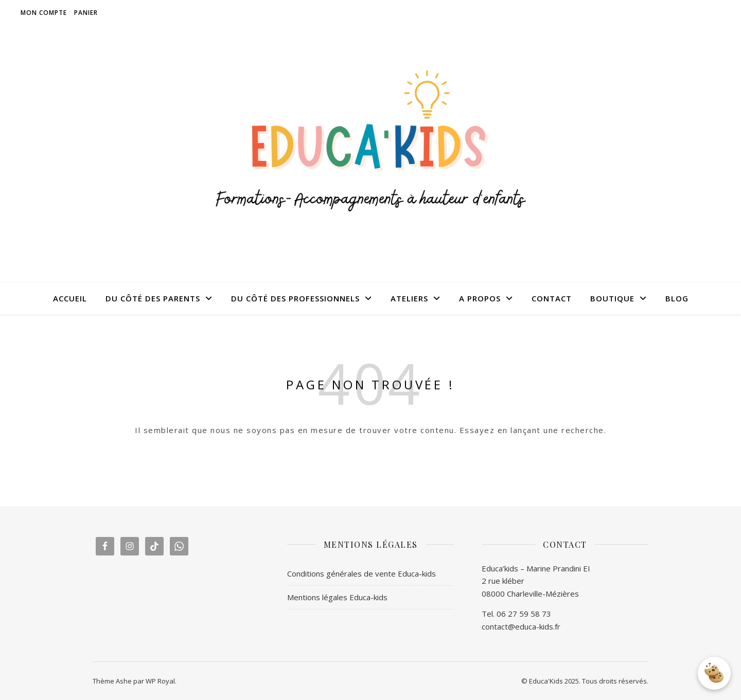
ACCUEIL (70, 298)
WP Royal (160, 681)
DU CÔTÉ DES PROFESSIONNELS (295, 298)
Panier (86, 13)
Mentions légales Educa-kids (337, 597)
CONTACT (552, 298)
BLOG (677, 298)
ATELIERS (409, 298)
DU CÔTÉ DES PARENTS (153, 298)
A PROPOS (480, 298)
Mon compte (44, 13)
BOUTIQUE (612, 298)
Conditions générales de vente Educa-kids (361, 573)
